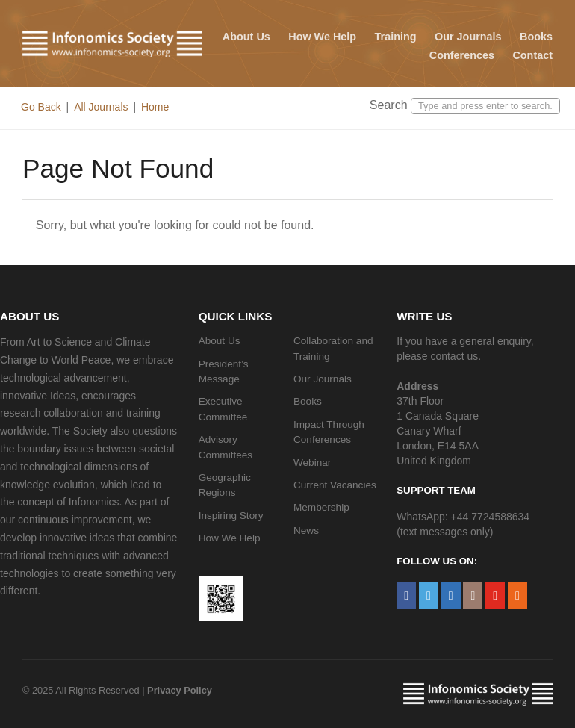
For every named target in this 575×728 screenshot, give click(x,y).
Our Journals (468, 37)
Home (155, 107)
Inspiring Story (231, 516)
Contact (532, 55)
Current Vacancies (335, 485)
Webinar (312, 463)
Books (536, 37)
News (306, 531)
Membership (321, 507)
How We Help (322, 37)
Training (396, 37)
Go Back (41, 107)
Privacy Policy (180, 690)
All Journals (101, 107)
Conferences (462, 55)
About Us (246, 37)
